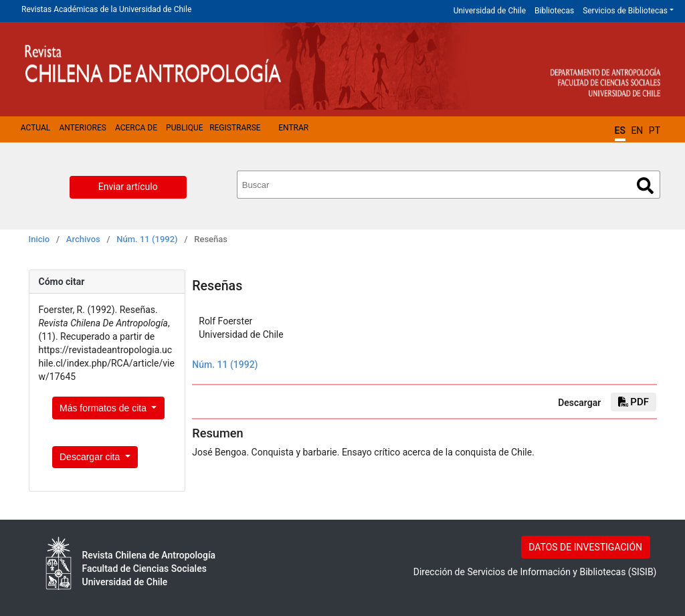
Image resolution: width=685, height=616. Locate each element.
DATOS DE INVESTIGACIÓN (585, 547)
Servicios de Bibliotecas (625, 11)
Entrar (293, 128)
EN (637, 130)
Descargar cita (91, 457)
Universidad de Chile (490, 11)
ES (620, 130)
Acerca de (136, 128)
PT (655, 130)
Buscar (645, 186)
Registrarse (235, 128)
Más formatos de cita (104, 408)
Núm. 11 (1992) (147, 239)
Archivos (83, 239)
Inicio (39, 239)
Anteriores (82, 128)
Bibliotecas (554, 11)
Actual (36, 128)
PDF (633, 402)
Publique (184, 128)
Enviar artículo (128, 187)
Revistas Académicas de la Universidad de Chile (106, 9)
